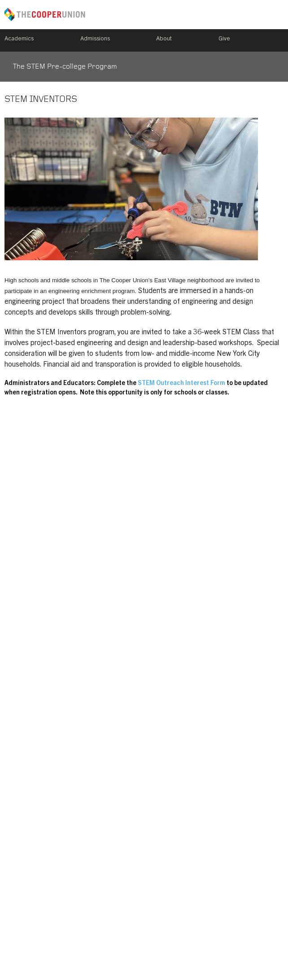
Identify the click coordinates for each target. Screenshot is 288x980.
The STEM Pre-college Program (65, 67)
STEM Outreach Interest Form (182, 384)
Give (224, 39)
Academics (19, 39)
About (164, 39)
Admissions (95, 39)
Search (280, 40)
